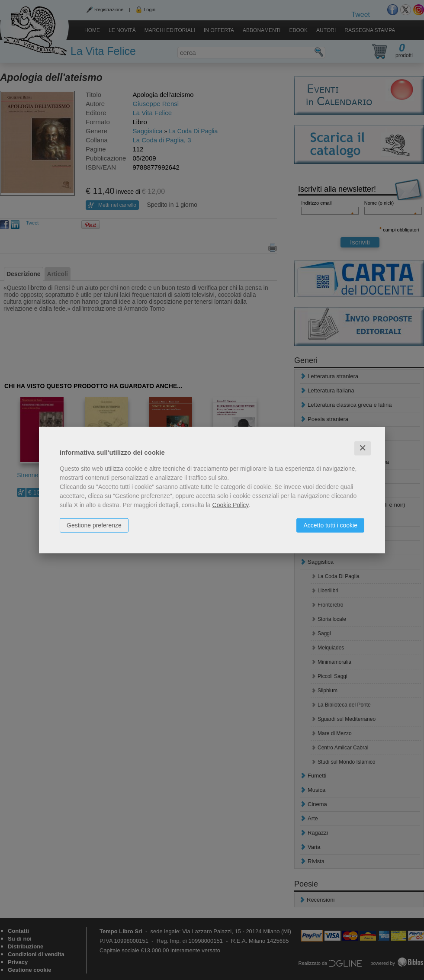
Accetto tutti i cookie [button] (330, 525)
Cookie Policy (231, 505)
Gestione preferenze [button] (94, 525)
